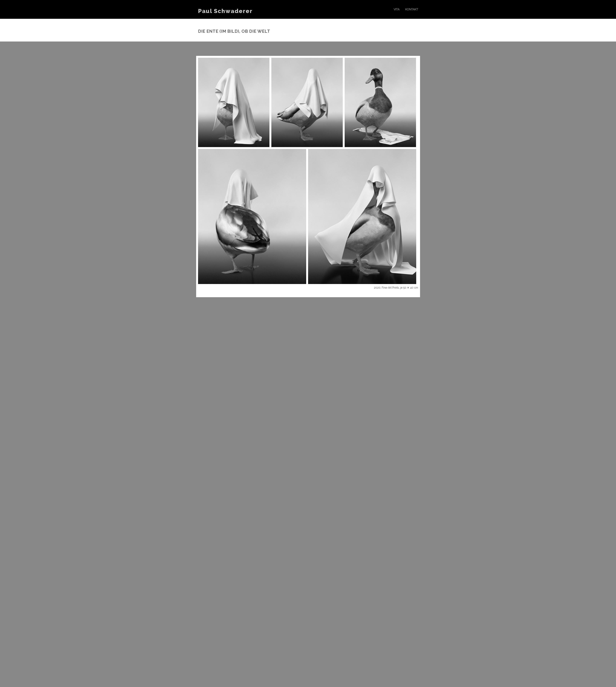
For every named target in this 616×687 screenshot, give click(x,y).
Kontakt (412, 9)
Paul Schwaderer (225, 11)
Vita (397, 9)
